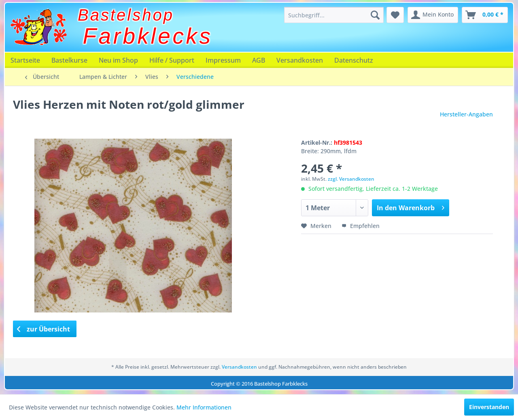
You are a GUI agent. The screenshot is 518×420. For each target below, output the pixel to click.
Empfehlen (361, 226)
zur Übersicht (44, 329)
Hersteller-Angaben (466, 114)
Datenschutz (354, 60)
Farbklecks (148, 36)
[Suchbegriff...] (334, 15)
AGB (259, 60)
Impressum (223, 60)
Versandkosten (300, 60)
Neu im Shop (118, 60)
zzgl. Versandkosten (351, 179)
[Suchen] (375, 15)
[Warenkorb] (485, 15)
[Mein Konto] (433, 15)
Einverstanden (489, 407)
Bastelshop (126, 15)
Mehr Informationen (204, 407)
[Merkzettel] (395, 15)
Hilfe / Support (172, 60)
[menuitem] (334, 15)
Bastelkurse (69, 60)
